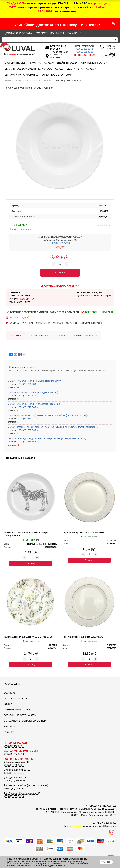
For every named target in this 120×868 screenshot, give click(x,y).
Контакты (57, 33)
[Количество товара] (60, 264)
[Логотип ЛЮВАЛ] (21, 51)
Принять (106, 862)
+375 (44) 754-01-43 (27, 419)
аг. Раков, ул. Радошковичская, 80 (22, 793)
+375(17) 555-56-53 (60, 243)
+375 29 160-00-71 (84, 49)
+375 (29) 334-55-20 (14, 754)
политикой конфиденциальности (48, 865)
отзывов (97, 826)
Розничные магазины (17, 710)
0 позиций (110, 47)
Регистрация (109, 56)
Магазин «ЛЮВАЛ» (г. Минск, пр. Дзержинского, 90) (34, 404)
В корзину (31, 563)
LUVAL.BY (98, 823)
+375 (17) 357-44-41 (27, 396)
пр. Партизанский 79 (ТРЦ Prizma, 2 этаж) (26, 785)
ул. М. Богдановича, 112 (17, 770)
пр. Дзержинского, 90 (15, 778)
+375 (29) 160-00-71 (14, 746)
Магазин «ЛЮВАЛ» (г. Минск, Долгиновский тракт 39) (35, 381)
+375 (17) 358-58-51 (27, 384)
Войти (112, 53)
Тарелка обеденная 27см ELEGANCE (83, 637)
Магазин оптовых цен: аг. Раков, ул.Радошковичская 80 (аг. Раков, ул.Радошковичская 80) (53, 427)
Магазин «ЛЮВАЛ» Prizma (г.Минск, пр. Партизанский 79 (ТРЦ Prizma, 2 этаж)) (48, 415)
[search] (115, 40)
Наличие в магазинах (20, 226)
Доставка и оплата (19, 33)
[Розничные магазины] (56, 58)
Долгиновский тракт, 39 (16, 762)
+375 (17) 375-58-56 (27, 407)
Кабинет (9, 732)
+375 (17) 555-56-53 (27, 430)
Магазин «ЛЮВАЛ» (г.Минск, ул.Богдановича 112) (33, 392)
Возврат (41, 33)
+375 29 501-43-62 (84, 52)
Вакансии (74, 33)
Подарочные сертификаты (20, 715)
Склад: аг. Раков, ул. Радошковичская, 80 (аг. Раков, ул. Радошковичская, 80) (47, 438)
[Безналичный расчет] (58, 52)
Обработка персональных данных (25, 721)
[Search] (57, 40)
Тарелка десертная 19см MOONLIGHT (83, 532)
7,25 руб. (60, 247)
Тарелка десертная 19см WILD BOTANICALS (28, 637)
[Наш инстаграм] (112, 832)
